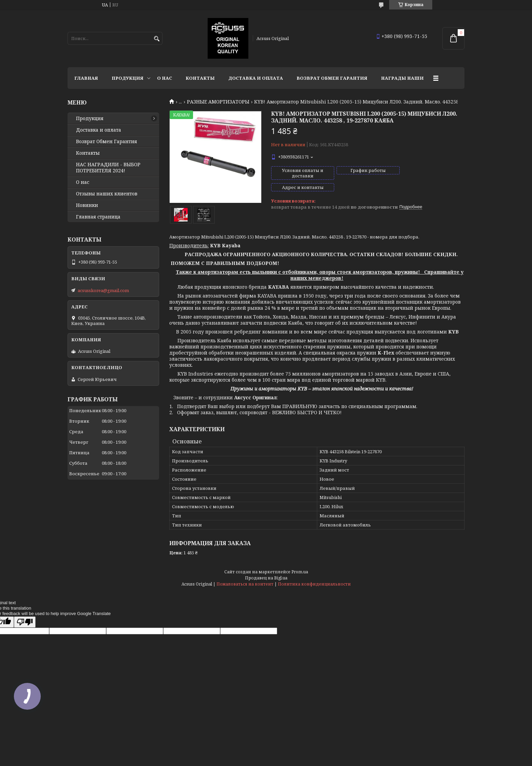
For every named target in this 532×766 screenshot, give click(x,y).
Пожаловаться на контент (245, 584)
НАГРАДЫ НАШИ (402, 78)
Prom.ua (300, 572)
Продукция (128, 78)
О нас (165, 78)
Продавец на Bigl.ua (266, 578)
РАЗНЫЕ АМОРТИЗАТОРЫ (218, 102)
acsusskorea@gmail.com (103, 290)
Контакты (200, 78)
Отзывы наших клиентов (107, 194)
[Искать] (157, 39)
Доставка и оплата (256, 78)
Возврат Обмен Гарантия (332, 78)
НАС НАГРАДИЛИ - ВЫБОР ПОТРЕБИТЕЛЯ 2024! (108, 168)
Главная (86, 78)
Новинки (87, 205)
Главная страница (98, 217)
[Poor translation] (25, 622)
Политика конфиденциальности (314, 584)
